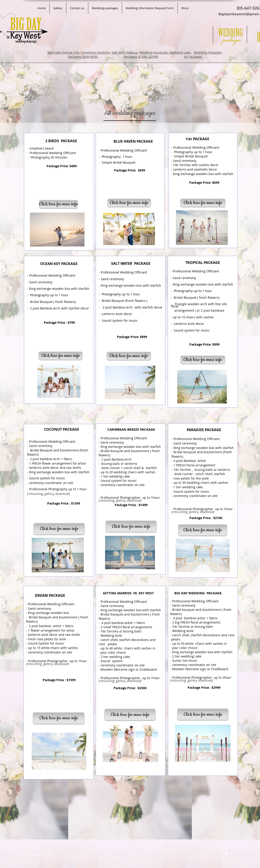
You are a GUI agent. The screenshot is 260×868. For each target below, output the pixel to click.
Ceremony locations (95, 52)
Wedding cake (180, 52)
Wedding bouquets (154, 52)
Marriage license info (63, 52)
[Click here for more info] (129, 356)
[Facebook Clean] (226, 854)
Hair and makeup (125, 52)
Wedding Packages (208, 52)
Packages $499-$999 (84, 57)
